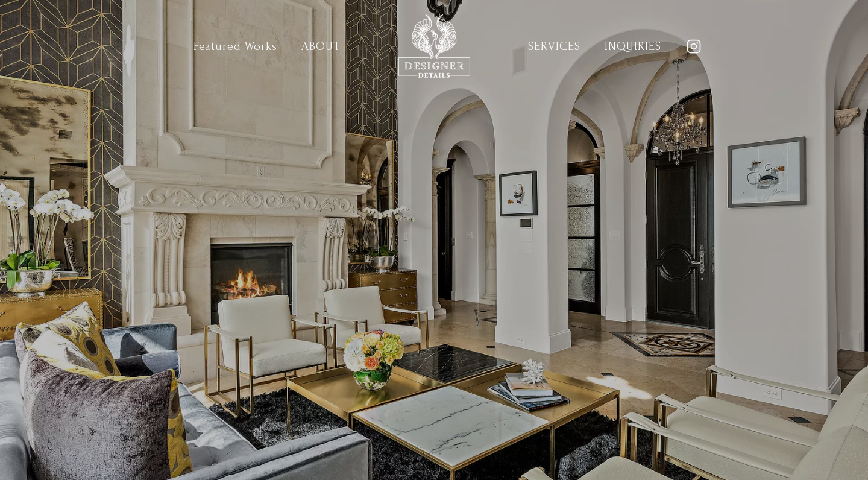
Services (554, 46)
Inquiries (633, 46)
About (321, 46)
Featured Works (235, 46)
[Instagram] (694, 46)
